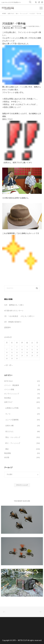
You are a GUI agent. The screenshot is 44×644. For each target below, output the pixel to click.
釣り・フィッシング (17, 28)
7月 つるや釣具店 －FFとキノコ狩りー (19, 316)
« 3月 (6, 365)
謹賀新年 (8, 328)
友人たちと (7, 28)
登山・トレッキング (13, 437)
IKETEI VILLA (8, 381)
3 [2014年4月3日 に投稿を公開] (22, 347)
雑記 (25, 28)
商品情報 (8, 453)
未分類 (7, 458)
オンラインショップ (12, 394)
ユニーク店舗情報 (12, 420)
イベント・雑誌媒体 (12, 385)
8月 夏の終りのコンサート (14, 311)
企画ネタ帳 (10, 426)
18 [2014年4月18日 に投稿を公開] (27, 353)
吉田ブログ (8, 402)
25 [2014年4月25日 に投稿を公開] (27, 356)
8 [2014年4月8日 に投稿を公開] (12, 350)
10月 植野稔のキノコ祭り (14, 305)
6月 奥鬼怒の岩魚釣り (13, 322)
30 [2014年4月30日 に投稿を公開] (17, 359)
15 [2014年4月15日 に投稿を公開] (12, 353)
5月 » (11, 365)
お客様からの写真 (12, 408)
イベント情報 (9, 390)
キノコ (8, 414)
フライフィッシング (22, 485)
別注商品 (8, 398)
